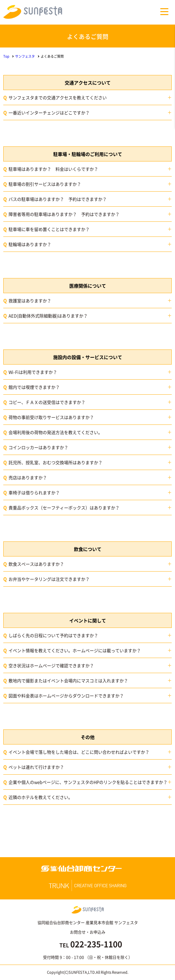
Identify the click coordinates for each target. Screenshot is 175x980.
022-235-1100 (96, 944)
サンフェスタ (25, 56)
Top (6, 56)
